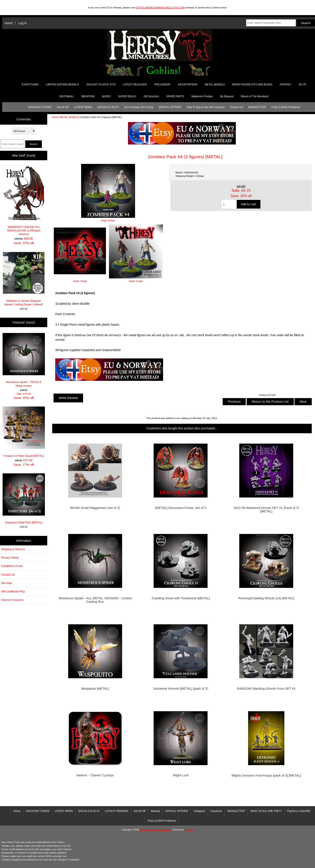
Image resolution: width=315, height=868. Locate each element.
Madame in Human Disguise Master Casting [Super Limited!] (24, 279)
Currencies (24, 119)
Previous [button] (234, 401)
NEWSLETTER (257, 107)
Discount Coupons (12, 600)
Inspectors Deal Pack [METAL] (24, 499)
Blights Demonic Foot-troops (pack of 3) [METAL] (266, 775)
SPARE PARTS (175, 96)
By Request (227, 96)
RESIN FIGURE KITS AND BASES (252, 85)
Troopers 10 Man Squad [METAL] (24, 432)
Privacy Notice (10, 558)
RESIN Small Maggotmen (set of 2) (95, 508)
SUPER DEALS (127, 96)
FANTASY (286, 85)
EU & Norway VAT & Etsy (139, 107)
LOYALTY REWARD (117, 811)
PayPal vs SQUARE (299, 811)
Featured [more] (24, 322)
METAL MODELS (69, 117)
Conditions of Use (12, 566)
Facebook (216, 811)
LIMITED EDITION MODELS (62, 85)
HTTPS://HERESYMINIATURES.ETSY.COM (160, 7)
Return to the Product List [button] (270, 401)
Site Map (6, 583)
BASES (106, 96)
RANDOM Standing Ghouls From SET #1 (266, 689)
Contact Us (236, 107)
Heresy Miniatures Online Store (155, 830)
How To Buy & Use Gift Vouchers (206, 107)
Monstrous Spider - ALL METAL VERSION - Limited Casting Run (95, 600)
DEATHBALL (67, 96)
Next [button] (303, 401)
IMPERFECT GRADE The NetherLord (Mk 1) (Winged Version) (24, 201)
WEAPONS (88, 96)
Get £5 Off (63, 107)
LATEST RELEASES (135, 85)
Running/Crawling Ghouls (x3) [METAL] (266, 598)
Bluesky (156, 811)
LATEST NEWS (83, 107)
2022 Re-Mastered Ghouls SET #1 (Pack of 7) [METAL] (266, 510)
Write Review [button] (68, 398)
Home (9, 23)
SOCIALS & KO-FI (108, 107)
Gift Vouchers (151, 96)
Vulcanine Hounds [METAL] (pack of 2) (181, 689)
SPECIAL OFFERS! (170, 107)
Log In (23, 23)
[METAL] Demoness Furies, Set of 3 (181, 508)
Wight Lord (181, 775)
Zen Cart (189, 830)
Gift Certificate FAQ (13, 591)
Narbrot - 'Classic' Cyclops (95, 775)
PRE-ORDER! (162, 85)
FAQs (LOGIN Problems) (286, 107)
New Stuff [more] (24, 155)
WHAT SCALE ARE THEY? (266, 811)
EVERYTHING (30, 85)
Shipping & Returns (13, 549)
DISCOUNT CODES (40, 107)
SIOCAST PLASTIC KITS (101, 85)
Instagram (199, 811)
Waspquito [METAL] (95, 689)
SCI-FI (302, 85)
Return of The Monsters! (255, 96)
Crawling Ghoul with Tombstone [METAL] (181, 598)
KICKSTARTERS (188, 85)
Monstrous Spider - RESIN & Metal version (24, 360)
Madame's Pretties (202, 96)
